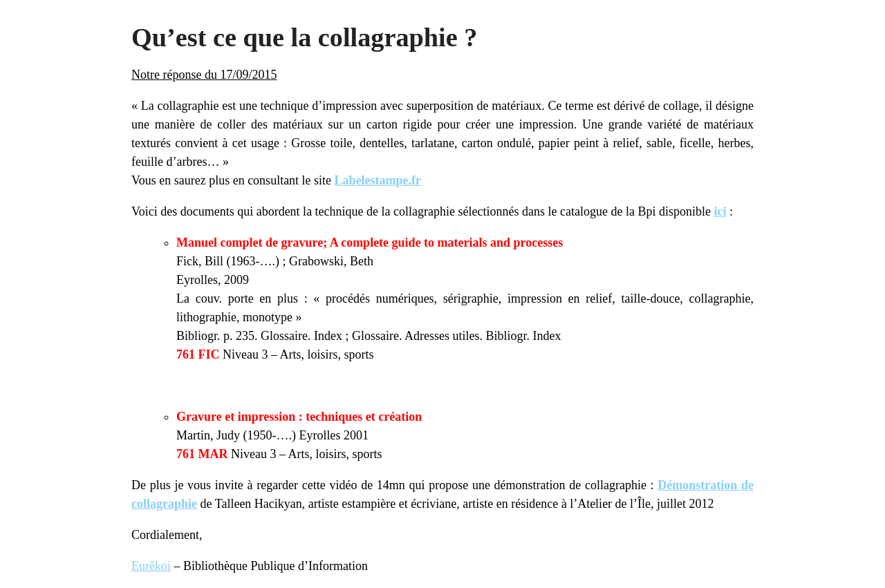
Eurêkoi (151, 566)
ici (720, 211)
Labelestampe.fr (378, 180)
